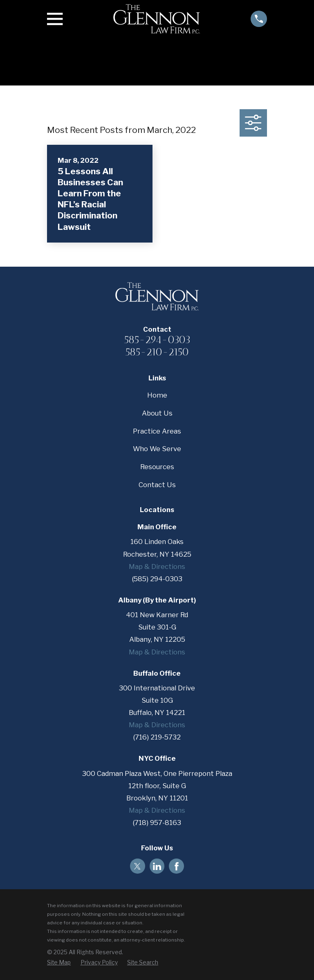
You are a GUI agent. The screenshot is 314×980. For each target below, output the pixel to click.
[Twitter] (137, 866)
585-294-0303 (157, 339)
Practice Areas (157, 431)
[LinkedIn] (157, 866)
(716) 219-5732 (157, 737)
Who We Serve (157, 449)
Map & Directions (157, 566)
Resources (157, 467)
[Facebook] (177, 866)
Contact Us (157, 485)
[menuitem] (59, 963)
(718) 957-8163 (157, 823)
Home (157, 395)
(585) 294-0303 (157, 579)
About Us (157, 413)
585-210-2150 (157, 352)
